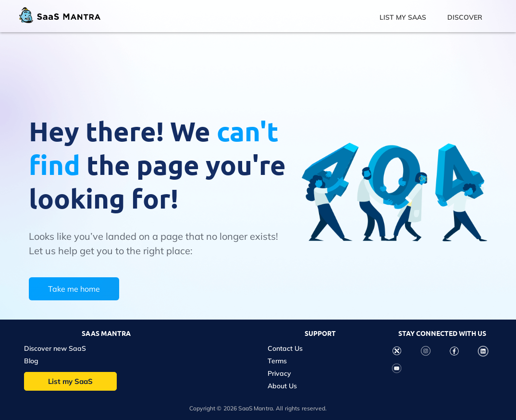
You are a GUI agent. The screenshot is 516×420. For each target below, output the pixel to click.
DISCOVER (465, 17)
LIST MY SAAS (403, 17)
